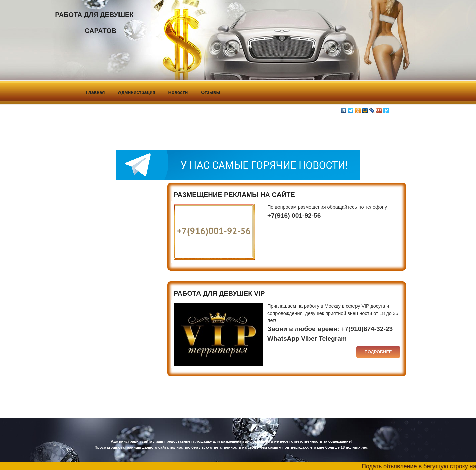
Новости (178, 92)
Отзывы (210, 92)
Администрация (136, 92)
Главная (96, 92)
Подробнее (378, 352)
